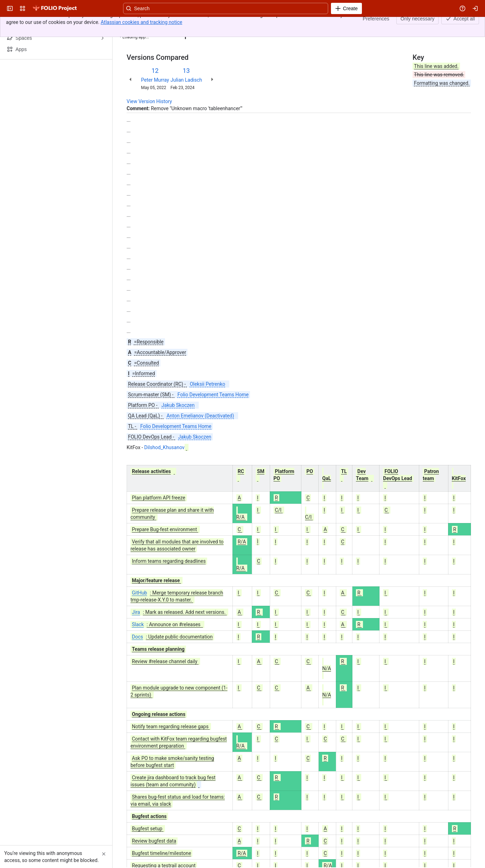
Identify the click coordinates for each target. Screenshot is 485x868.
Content (135, 24)
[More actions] (464, 26)
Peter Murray (155, 80)
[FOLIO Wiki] (55, 8)
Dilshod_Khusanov (164, 447)
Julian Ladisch (186, 80)
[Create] (346, 8)
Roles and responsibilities (187, 24)
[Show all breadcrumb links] (151, 24)
